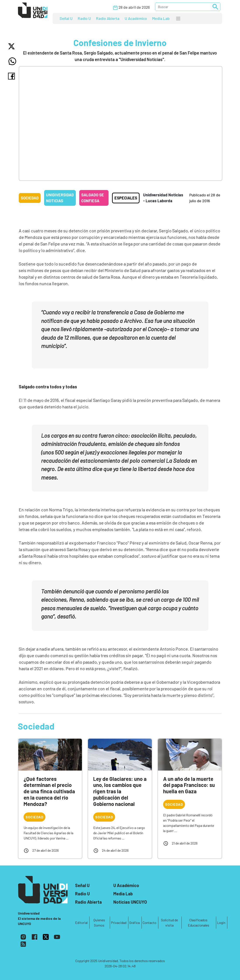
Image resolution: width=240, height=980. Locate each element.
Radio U (84, 18)
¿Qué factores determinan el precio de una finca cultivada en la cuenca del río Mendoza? (49, 791)
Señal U (66, 18)
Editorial (81, 923)
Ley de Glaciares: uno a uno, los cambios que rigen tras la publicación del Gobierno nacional (120, 791)
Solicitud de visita (169, 923)
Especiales (126, 198)
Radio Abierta (108, 18)
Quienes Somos (99, 923)
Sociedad (30, 198)
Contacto (149, 923)
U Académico (136, 18)
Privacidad (119, 923)
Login (221, 923)
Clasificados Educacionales (199, 923)
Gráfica (135, 923)
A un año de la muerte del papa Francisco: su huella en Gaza (189, 785)
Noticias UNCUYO (130, 902)
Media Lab (161, 18)
